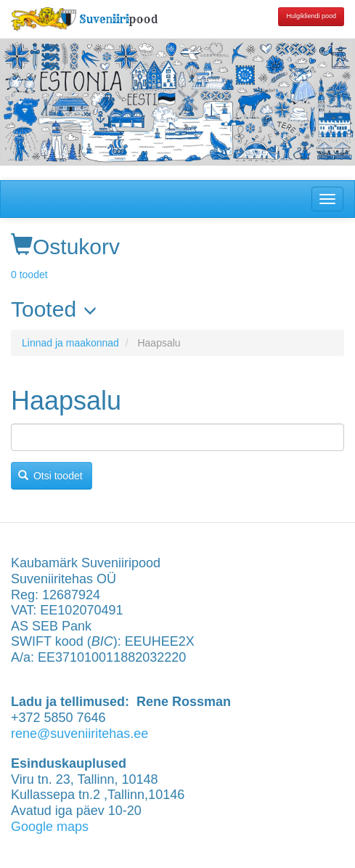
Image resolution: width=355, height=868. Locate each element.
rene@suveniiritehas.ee (79, 734)
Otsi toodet (50, 476)
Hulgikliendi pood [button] (311, 16)
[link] (177, 309)
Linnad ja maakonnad (70, 343)
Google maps (50, 827)
